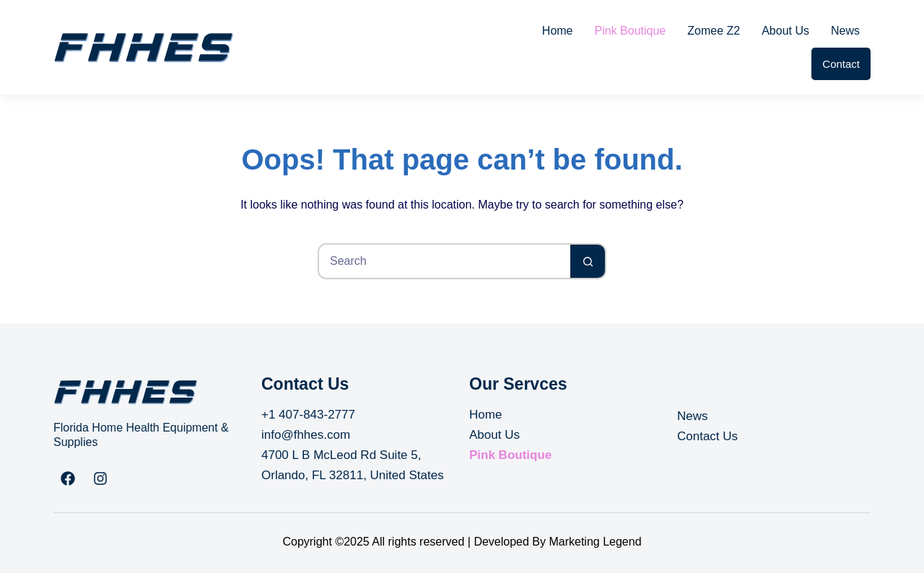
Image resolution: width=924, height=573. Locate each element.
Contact (841, 64)
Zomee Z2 (714, 31)
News (845, 31)
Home (558, 31)
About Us (785, 31)
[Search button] (588, 261)
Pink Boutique (631, 31)
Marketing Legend (595, 542)
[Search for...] (444, 261)
